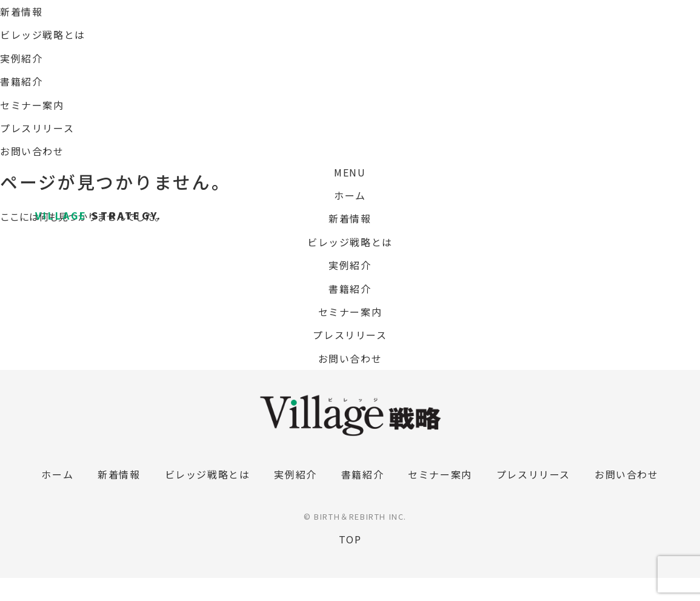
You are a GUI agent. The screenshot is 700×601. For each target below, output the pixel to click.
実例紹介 (350, 265)
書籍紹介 (350, 289)
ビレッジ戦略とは (350, 242)
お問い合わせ (350, 358)
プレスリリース (350, 335)
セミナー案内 (350, 312)
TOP (350, 539)
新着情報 (350, 218)
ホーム (350, 195)
